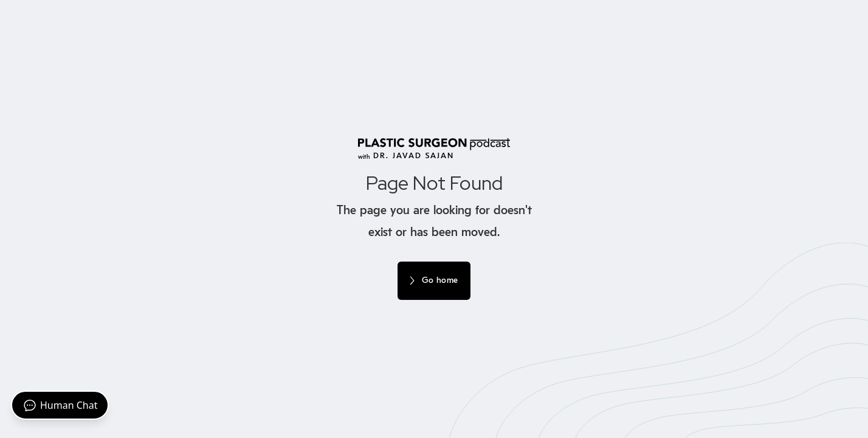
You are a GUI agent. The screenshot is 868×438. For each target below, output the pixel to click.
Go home (440, 280)
